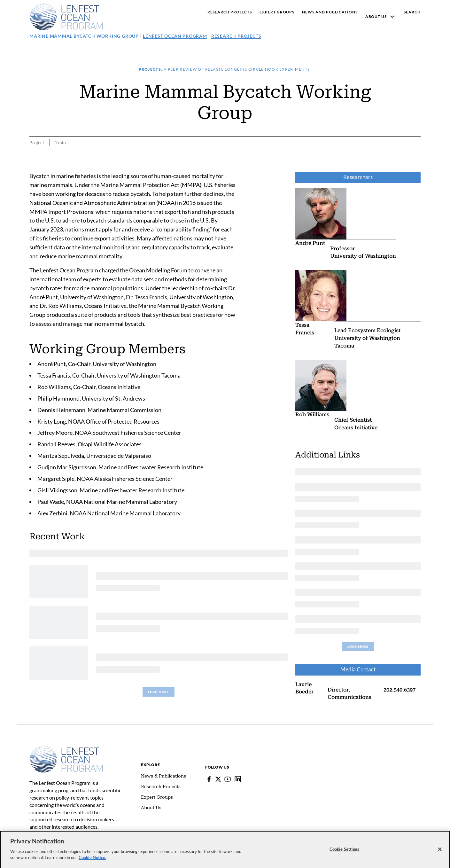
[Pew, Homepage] (66, 17)
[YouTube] (228, 779)
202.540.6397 (400, 689)
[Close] (440, 854)
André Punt (310, 243)
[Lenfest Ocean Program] (238, 779)
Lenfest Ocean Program (175, 36)
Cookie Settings (345, 854)
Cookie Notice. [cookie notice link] (92, 863)
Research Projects (236, 36)
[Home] (66, 748)
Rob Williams (312, 414)
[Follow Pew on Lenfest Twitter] (218, 779)
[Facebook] (209, 779)
